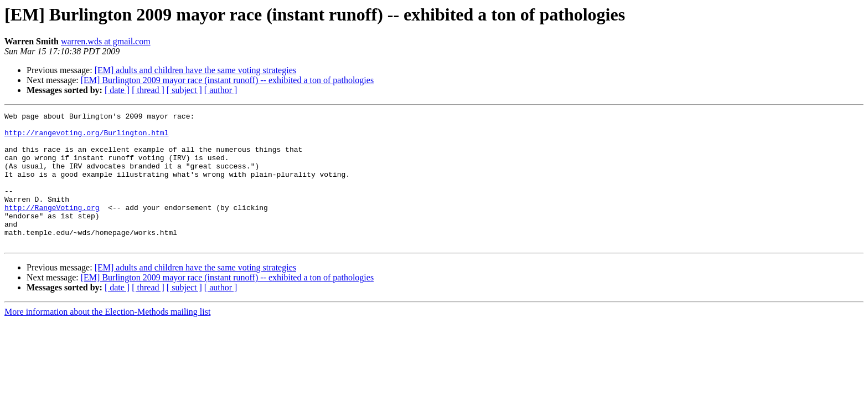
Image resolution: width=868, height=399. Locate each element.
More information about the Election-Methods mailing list (107, 338)
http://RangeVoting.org (52, 227)
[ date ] (117, 90)
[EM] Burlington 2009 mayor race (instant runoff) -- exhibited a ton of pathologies (227, 80)
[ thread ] (148, 90)
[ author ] (221, 90)
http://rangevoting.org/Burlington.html (86, 137)
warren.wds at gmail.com (106, 41)
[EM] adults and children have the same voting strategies (195, 70)
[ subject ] (184, 90)
